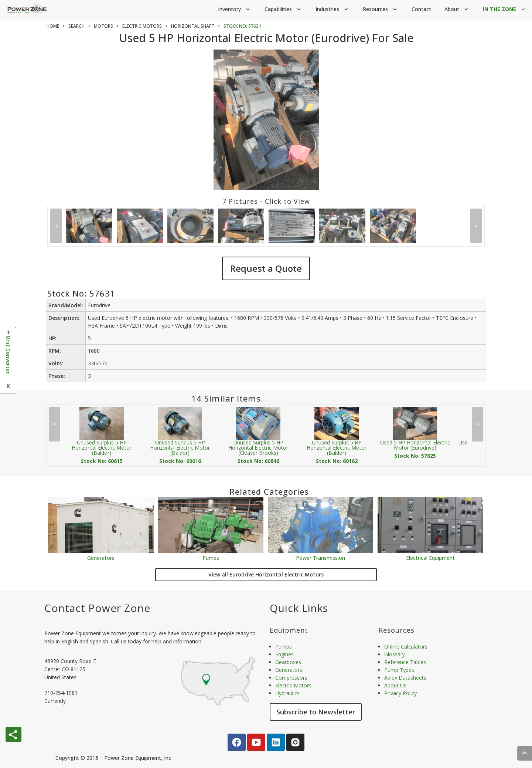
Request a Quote (266, 268)
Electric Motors (293, 685)
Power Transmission (320, 557)
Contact (421, 9)
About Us (395, 685)
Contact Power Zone (97, 608)
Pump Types (399, 670)
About (457, 9)
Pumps (211, 557)
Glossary (395, 654)
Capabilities (283, 9)
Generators (101, 557)
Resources (381, 9)
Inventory (235, 9)
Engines (284, 654)
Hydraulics (287, 693)
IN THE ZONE (505, 9)
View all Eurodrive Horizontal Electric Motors (266, 574)
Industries (332, 9)
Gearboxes (288, 662)
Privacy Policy (400, 693)
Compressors (291, 678)
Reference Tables (405, 662)
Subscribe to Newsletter (316, 712)
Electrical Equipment (430, 557)
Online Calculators (406, 647)
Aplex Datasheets (405, 678)
